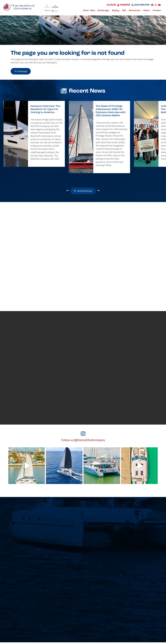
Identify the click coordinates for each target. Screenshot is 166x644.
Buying (116, 11)
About (147, 11)
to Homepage (21, 71)
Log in (111, 5)
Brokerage (104, 11)
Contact (156, 11)
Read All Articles (83, 192)
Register (123, 5)
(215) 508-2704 (140, 5)
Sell (125, 11)
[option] (34, 134)
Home (86, 11)
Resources (135, 11)
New (93, 11)
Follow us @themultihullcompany (83, 442)
